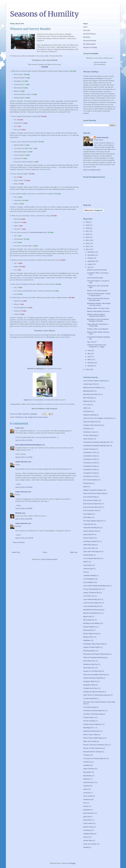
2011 (88, 249)
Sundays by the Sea (90, 688)
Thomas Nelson (89, 717)
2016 (88, 234)
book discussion (89, 782)
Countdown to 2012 (90, 456)
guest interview (89, 813)
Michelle (18, 513)
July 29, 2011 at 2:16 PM (24, 457)
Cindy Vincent (88, 439)
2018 (88, 228)
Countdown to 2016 (90, 469)
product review (88, 827)
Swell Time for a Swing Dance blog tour (97, 695)
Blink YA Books (89, 398)
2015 (88, 237)
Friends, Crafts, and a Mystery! (98, 329)
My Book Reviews (89, 34)
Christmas (87, 429)
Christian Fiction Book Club (93, 425)
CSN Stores (87, 411)
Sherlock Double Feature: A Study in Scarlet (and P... (99, 295)
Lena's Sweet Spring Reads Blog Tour (96, 586)
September (91, 261)
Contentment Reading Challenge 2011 (96, 442)
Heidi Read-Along (89, 545)
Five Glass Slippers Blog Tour (93, 521)
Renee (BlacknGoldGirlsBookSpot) (28, 445)
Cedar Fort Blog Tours (91, 422)
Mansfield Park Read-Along (93, 610)
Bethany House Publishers (92, 388)
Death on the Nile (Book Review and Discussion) (98, 299)
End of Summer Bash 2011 (93, 504)
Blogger (73, 863)
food (85, 803)
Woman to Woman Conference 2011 (96, 745)
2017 (88, 231)
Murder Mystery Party (91, 634)
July (89, 267)
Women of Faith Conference (93, 748)
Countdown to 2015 (90, 466)
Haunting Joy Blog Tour (91, 541)
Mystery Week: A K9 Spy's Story (98, 308)
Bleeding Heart (88, 391)
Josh (85, 572)
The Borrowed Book (36, 232)
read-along (87, 830)
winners (45, 417)
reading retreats (89, 834)
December (91, 252)
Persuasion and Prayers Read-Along (96, 654)
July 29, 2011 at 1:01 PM (24, 440)
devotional (87, 799)
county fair (87, 793)
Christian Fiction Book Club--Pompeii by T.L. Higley (97, 346)
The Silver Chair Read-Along (93, 714)
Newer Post (16, 552)
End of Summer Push (91, 510)
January (90, 366)
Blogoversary (88, 401)
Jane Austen (88, 565)
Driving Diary (88, 483)
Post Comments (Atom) (49, 559)
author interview (89, 769)
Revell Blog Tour (89, 668)
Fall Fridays (87, 517)
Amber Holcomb (21, 462)
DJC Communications (91, 480)
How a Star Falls (89, 548)
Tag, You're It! (92, 342)
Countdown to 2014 (90, 463)
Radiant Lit (64, 273)
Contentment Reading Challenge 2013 (96, 446)
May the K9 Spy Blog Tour (92, 613)
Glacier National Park (91, 531)
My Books (87, 37)
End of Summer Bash (91, 500)
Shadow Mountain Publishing (93, 678)
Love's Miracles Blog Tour (92, 599)
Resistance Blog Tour (91, 664)
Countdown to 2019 (90, 476)
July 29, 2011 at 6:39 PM (24, 508)
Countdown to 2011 (90, 452)
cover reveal (88, 796)
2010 (88, 369)
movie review (88, 823)
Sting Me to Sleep (89, 685)
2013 (88, 243)
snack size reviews (90, 844)
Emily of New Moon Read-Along (94, 493)
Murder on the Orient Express (97, 291)
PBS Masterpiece (89, 651)
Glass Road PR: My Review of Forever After (98, 325)
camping (86, 786)
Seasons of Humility (44, 14)
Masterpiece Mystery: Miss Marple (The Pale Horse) (99, 304)
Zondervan (87, 762)
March (90, 360)
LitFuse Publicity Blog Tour (92, 589)
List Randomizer (66, 335)
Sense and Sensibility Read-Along (95, 675)
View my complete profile (92, 170)
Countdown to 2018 (90, 473)
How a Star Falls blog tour (92, 551)
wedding (86, 847)
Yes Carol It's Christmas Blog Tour (95, 758)
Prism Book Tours (89, 661)
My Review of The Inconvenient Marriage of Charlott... (98, 320)
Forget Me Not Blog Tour (92, 528)
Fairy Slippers (88, 514)
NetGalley (87, 640)
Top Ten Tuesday (89, 721)
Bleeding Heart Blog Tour (92, 394)
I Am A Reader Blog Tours (92, 558)
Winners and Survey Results (97, 270)
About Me (87, 30)
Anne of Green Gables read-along (95, 381)
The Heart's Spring (90, 707)
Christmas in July (21, 417)
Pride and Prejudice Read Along (94, 657)
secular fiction (88, 840)
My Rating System (90, 44)
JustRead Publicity (90, 575)
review (86, 837)
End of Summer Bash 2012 (93, 507)
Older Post (74, 552)
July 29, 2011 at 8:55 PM (24, 519)
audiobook (87, 765)
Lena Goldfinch (89, 582)
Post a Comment (19, 542)
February (91, 363)
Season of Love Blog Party (93, 671)
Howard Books (88, 555)
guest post (87, 817)
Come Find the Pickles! (95, 278)
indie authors (88, 820)
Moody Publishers (89, 627)
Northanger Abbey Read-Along (94, 644)
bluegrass (87, 779)
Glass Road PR (89, 535)
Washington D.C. (89, 728)
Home (45, 552)
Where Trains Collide (91, 735)
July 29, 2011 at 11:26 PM (24, 538)
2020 (88, 222)
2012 (88, 246)
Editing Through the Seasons (93, 490)
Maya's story (88, 616)
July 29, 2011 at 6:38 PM (24, 487)
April (89, 357)
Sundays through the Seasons (94, 692)
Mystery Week (88, 637)
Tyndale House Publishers (92, 724)
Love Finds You (89, 596)
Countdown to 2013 (90, 459)
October (90, 258)
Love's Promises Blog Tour (92, 603)
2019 (88, 225)
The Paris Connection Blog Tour (94, 711)
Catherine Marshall (90, 415)
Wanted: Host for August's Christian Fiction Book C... (97, 315)
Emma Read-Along (90, 497)
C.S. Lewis (87, 405)
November (91, 255)
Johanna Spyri (88, 569)
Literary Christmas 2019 (92, 593)
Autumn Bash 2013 (90, 384)
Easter (86, 487)
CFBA (85, 408)
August (90, 264)
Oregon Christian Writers (92, 647)
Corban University (89, 449)
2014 (88, 240)
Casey (18, 428)
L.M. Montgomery (89, 579)
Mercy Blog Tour (89, 620)
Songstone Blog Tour (90, 681)
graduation (87, 810)
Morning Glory (88, 630)
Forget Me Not (88, 524)
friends (86, 806)
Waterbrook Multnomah (91, 731)
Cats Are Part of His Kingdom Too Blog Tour (98, 418)
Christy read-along (90, 435)
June (89, 350)
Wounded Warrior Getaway (93, 752)
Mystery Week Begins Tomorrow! (98, 311)
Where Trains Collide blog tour (94, 738)
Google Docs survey (35, 417)
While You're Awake (90, 741)
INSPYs (86, 562)
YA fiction (86, 755)
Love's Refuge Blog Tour (92, 606)
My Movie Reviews (90, 41)
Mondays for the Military (92, 623)
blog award (87, 772)
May (89, 354)
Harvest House (88, 538)
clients (86, 789)
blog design (87, 776)
